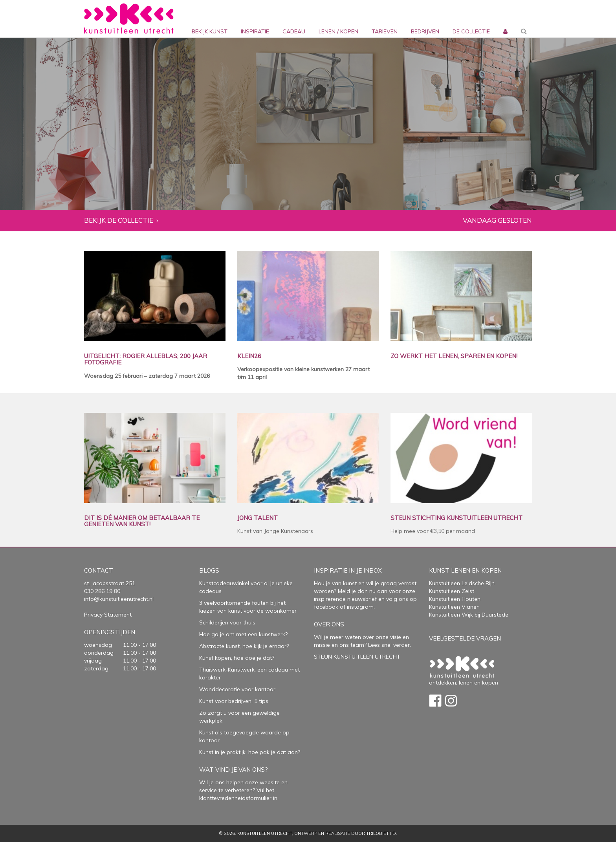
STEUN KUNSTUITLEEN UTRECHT (357, 657)
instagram (360, 607)
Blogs (209, 570)
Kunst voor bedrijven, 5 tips (234, 701)
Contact (99, 570)
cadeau (294, 31)
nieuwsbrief (361, 599)
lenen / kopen (338, 31)
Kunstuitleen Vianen (454, 607)
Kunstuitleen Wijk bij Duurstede (469, 615)
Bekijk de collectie (119, 221)
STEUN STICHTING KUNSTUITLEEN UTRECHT (456, 518)
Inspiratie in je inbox (348, 570)
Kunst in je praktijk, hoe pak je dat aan (248, 752)
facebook (326, 607)
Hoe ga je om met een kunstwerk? (243, 634)
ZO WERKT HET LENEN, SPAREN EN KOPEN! (454, 356)
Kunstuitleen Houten (455, 599)
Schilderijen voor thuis (227, 622)
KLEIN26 (249, 356)
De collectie (471, 31)
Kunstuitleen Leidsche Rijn (462, 583)
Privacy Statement (108, 615)
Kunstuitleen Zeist (452, 591)
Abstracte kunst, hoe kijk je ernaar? (244, 646)
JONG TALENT (258, 518)
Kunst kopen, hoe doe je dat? (237, 658)
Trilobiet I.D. (382, 833)
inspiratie (255, 31)
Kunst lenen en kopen (465, 570)
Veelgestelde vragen (465, 638)
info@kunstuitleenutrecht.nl (119, 599)
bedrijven (425, 31)
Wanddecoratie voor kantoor (237, 689)
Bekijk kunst (210, 31)
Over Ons (329, 624)
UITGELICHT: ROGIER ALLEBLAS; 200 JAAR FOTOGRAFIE (146, 360)
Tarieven (385, 31)
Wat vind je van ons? (234, 770)
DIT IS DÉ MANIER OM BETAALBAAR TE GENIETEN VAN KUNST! (142, 521)
